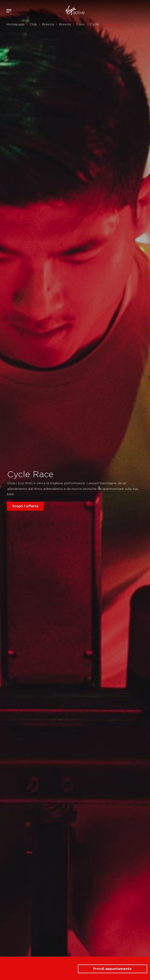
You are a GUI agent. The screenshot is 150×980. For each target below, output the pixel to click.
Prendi (112, 969)
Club (33, 24)
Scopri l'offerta (25, 506)
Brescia (48, 24)
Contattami (145, 10)
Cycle (94, 24)
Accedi (131, 11)
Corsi (80, 24)
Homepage (15, 24)
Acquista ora (138, 10)
